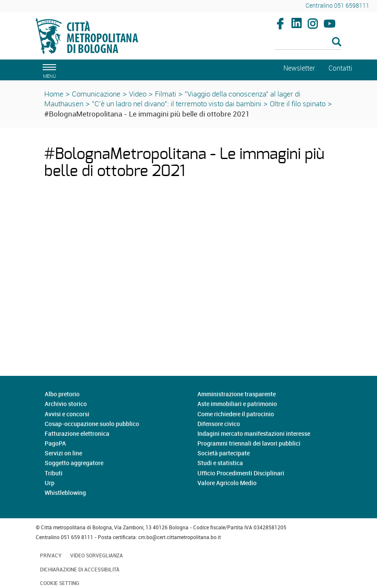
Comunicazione (96, 94)
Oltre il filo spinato (298, 104)
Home (54, 94)
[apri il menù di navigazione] (48, 70)
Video (138, 94)
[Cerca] (308, 43)
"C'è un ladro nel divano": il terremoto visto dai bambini (177, 104)
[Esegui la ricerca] (337, 42)
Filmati (166, 94)
